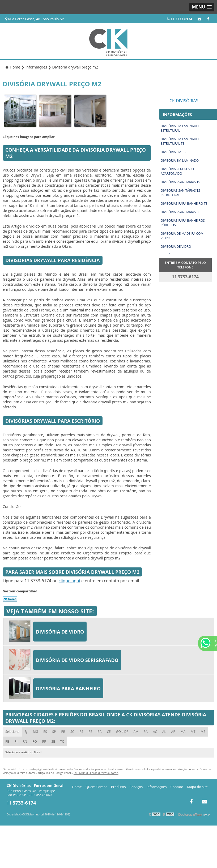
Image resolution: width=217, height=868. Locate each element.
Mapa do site (197, 787)
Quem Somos (96, 787)
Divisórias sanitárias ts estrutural (180, 193)
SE (53, 741)
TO (62, 741)
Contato (177, 787)
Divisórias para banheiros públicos (183, 223)
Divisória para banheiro (68, 689)
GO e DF (122, 732)
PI (16, 741)
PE (90, 732)
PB (7, 741)
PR (63, 732)
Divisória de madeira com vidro (182, 236)
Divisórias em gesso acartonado (177, 171)
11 (179, 19)
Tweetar (10, 599)
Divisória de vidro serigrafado (77, 660)
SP (54, 732)
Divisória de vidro (176, 247)
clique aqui (69, 581)
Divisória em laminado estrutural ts (180, 141)
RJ (26, 732)
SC (72, 732)
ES (45, 732)
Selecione (12, 732)
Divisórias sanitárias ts (180, 182)
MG (36, 732)
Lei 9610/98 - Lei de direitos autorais (96, 773)
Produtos (118, 787)
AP (173, 732)
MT (193, 732)
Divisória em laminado (180, 161)
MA (183, 732)
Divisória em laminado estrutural (180, 128)
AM (136, 732)
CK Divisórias (184, 101)
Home (77, 787)
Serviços (136, 787)
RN (25, 741)
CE (109, 732)
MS (203, 732)
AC (155, 732)
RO (35, 741)
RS (81, 732)
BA (99, 732)
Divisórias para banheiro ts (184, 204)
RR (44, 741)
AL (164, 732)
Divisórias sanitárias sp (180, 212)
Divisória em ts (173, 152)
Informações (156, 787)
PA (146, 732)
